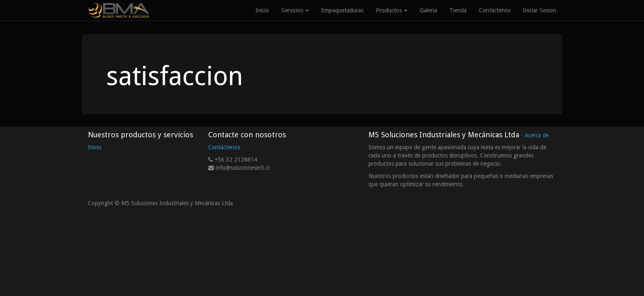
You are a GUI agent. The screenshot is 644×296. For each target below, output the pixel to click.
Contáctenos (224, 147)
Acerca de (537, 135)
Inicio (95, 147)
